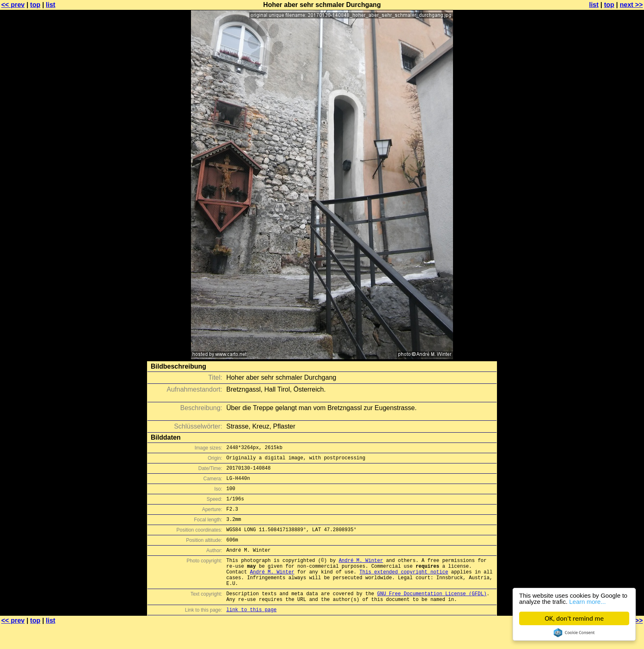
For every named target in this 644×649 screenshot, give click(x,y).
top (35, 5)
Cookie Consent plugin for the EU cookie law (574, 633)
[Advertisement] (611, 203)
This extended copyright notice (404, 589)
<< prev (13, 5)
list (51, 5)
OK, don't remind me (574, 618)
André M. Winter (361, 575)
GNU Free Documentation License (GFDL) (432, 614)
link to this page (251, 633)
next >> (631, 5)
